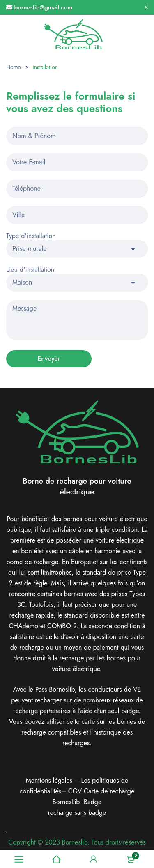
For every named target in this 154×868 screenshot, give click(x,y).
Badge (93, 802)
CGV (75, 791)
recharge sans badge (77, 813)
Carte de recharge (109, 791)
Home (14, 67)
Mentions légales (49, 780)
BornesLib (66, 802)
